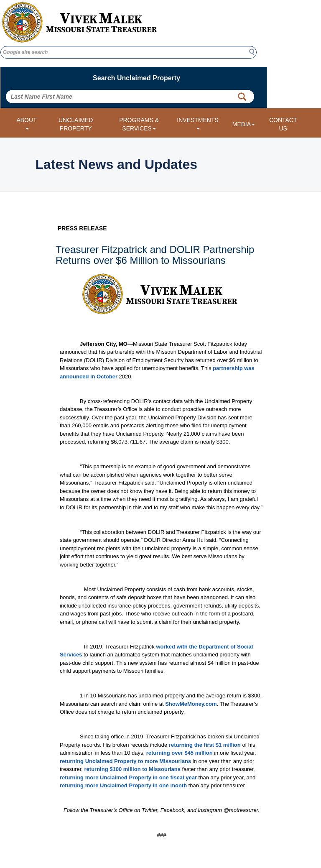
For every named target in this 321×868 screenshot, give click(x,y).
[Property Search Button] (242, 97)
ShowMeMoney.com (191, 704)
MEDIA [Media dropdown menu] (244, 124)
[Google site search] (129, 52)
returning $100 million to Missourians (132, 769)
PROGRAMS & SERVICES (139, 124)
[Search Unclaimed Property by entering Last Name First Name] (130, 97)
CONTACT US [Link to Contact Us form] (283, 124)
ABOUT (26, 123)
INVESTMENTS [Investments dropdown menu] (198, 123)
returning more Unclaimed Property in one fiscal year (128, 777)
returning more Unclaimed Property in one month (123, 785)
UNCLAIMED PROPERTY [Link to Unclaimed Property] (76, 124)
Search (254, 52)
